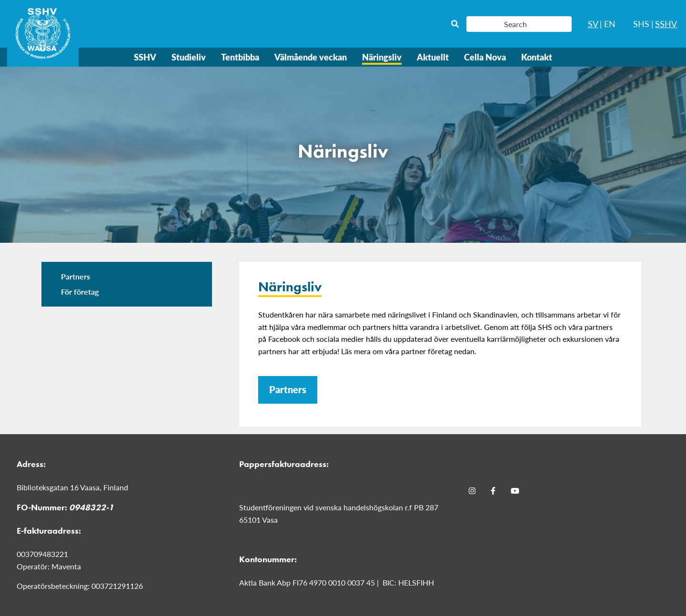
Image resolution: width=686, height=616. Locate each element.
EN (610, 24)
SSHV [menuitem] (145, 57)
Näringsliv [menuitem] (382, 57)
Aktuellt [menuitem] (433, 57)
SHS (641, 24)
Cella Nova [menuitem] (485, 57)
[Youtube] (515, 490)
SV (593, 24)
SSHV (666, 24)
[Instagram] (472, 490)
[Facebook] (493, 490)
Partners (76, 276)
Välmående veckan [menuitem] (311, 57)
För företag (80, 292)
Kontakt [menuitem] (537, 57)
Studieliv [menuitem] (189, 57)
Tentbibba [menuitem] (240, 57)
